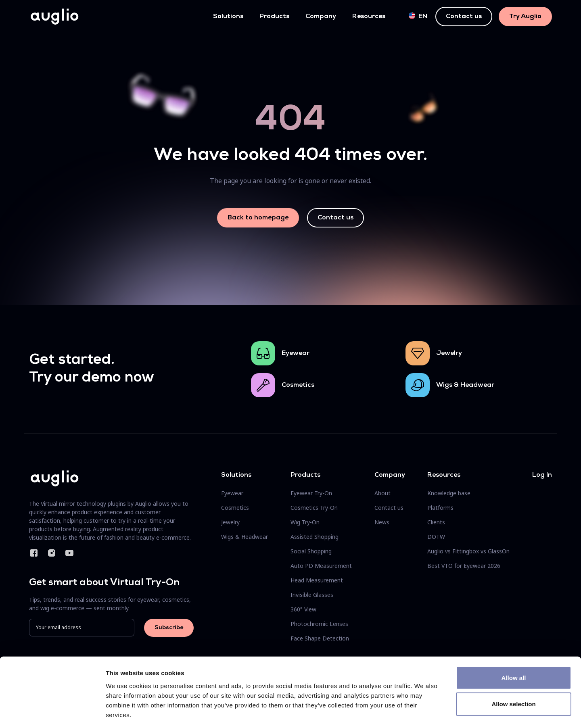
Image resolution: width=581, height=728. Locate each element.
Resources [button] (369, 17)
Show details (423, 712)
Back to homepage (258, 218)
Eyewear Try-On (311, 493)
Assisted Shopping (315, 537)
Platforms (440, 508)
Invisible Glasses (312, 595)
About (382, 493)
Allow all (514, 642)
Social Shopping (311, 551)
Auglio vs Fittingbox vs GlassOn (468, 551)
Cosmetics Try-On (314, 508)
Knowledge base (449, 493)
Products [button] (274, 17)
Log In (542, 475)
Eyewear (296, 353)
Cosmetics (298, 385)
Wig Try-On (305, 522)
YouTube (69, 553)
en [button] (418, 16)
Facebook (34, 553)
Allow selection (513, 669)
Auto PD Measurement (321, 566)
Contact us (464, 17)
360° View (303, 609)
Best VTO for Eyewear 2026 (464, 566)
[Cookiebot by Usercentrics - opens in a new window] (52, 712)
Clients (436, 522)
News (382, 522)
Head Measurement (317, 580)
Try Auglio (525, 17)
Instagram (52, 553)
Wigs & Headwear (465, 385)
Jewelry (449, 353)
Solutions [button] (228, 17)
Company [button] (321, 17)
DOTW (436, 537)
